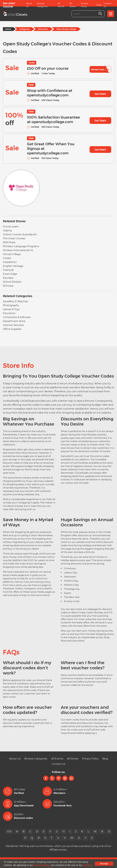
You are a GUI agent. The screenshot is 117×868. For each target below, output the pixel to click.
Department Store (14, 321)
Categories (24, 29)
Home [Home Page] (8, 29)
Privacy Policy (84, 5)
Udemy (7, 231)
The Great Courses (14, 238)
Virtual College (12, 254)
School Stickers (12, 282)
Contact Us (107, 5)
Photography (11, 305)
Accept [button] (104, 864)
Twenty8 (8, 270)
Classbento (10, 262)
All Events (61, 5)
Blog (99, 5)
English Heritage (13, 266)
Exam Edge (10, 274)
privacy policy (42, 865)
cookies (87, 865)
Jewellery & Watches (15, 301)
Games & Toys (11, 309)
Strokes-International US (18, 250)
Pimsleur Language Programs (21, 246)
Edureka (8, 278)
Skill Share (9, 242)
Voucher (8, 6)
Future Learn (11, 227)
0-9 (9, 831)
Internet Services (13, 325)
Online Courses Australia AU (20, 234)
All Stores (73, 5)
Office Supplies (12, 329)
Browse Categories (42, 5)
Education (43, 29)
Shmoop (8, 286)
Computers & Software (17, 317)
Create (7, 258)
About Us (29, 5)
